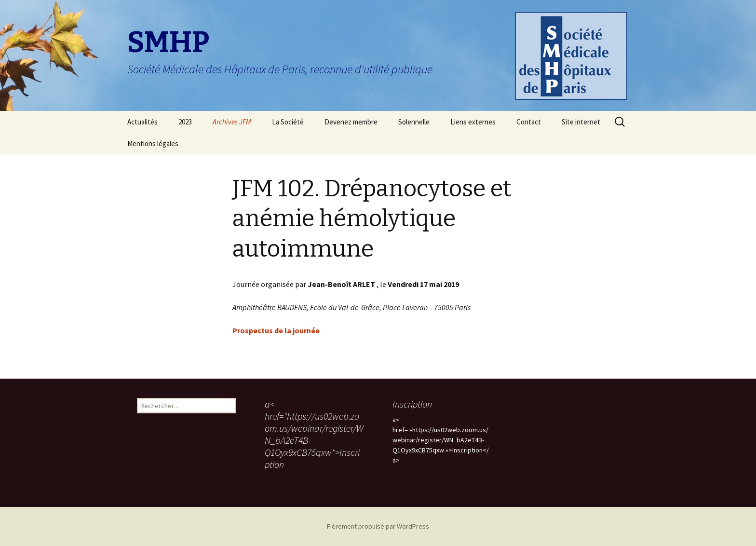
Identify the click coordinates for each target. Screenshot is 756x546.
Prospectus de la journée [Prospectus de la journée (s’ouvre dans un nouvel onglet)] (276, 330)
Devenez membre (351, 122)
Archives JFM (232, 122)
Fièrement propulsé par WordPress (378, 526)
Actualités (142, 122)
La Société (288, 122)
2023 (185, 122)
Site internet (581, 122)
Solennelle (414, 122)
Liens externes (473, 122)
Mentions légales (153, 143)
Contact (529, 122)
